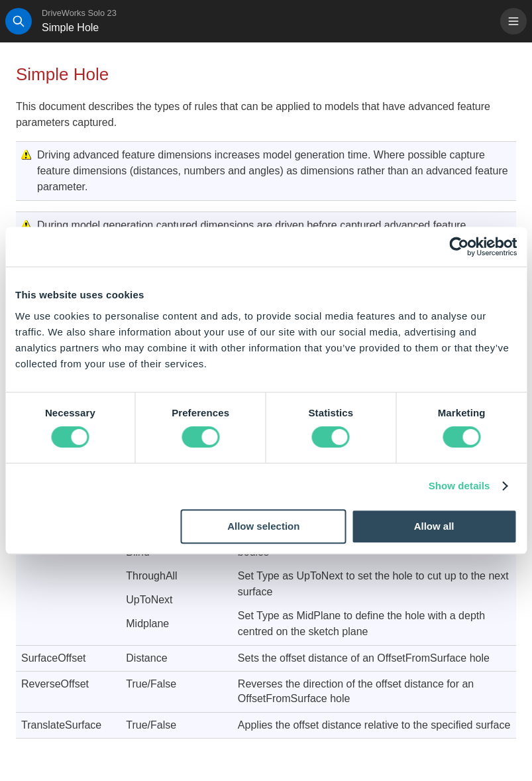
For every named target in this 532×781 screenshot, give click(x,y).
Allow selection (263, 526)
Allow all (434, 526)
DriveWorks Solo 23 (79, 13)
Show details (459, 486)
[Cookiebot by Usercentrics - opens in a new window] (459, 247)
